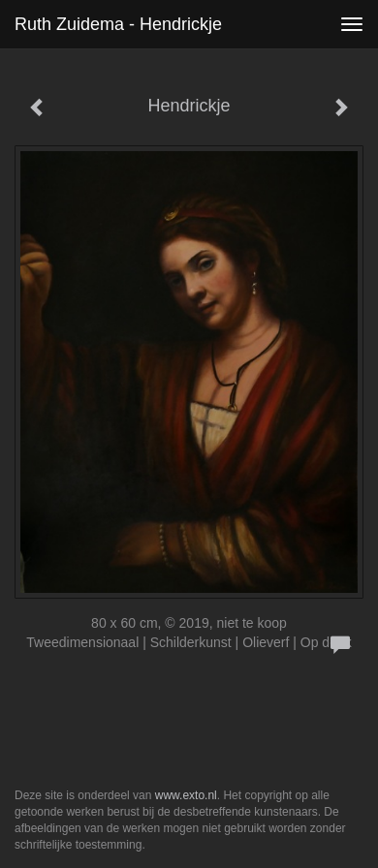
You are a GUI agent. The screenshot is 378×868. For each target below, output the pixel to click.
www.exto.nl (186, 795)
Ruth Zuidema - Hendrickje (118, 24)
